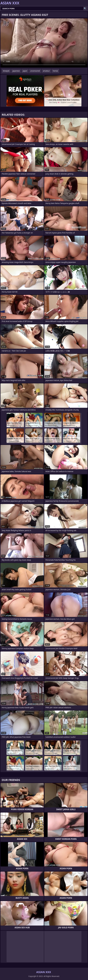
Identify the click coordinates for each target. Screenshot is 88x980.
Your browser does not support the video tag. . (44, 43)
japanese (16, 71)
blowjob (6, 71)
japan (25, 71)
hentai (55, 71)
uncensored (35, 71)
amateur (46, 71)
